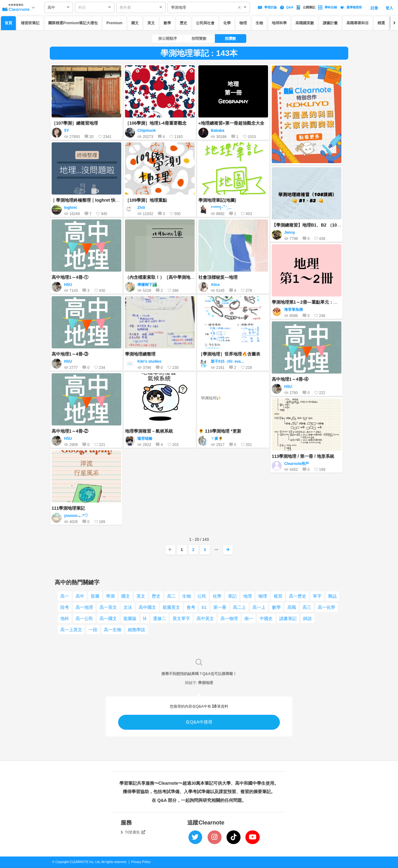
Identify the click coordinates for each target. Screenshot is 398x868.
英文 (151, 23)
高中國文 (147, 607)
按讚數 (230, 39)
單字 (317, 596)
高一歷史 (298, 596)
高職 (292, 607)
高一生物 (113, 630)
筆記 (232, 596)
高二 (171, 596)
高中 (80, 596)
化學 (227, 23)
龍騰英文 (171, 607)
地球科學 (279, 23)
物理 (243, 23)
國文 (135, 23)
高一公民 (84, 618)
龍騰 (95, 596)
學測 (110, 596)
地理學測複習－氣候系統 (149, 431)
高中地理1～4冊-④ (290, 379)
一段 (93, 630)
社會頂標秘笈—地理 (218, 277)
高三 (307, 607)
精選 (381, 23)
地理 (248, 596)
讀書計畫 (330, 23)
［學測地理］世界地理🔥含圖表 (229, 354)
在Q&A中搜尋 (199, 722)
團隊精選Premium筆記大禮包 (73, 23)
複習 (278, 596)
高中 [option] (51, 7)
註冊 (374, 8)
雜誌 (332, 596)
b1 (204, 607)
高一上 (259, 607)
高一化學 (326, 607)
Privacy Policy (141, 862)
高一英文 (108, 607)
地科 (65, 618)
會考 (191, 607)
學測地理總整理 (140, 354)
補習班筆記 (30, 23)
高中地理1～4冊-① (70, 277)
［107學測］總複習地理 (75, 123)
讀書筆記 (288, 618)
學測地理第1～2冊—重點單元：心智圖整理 (313, 302)
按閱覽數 (199, 39)
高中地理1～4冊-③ (70, 354)
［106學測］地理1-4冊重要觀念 (156, 123)
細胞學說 (137, 630)
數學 (167, 23)
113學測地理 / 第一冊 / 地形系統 (303, 456)
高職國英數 (305, 23)
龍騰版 (130, 618)
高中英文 (205, 618)
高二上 (239, 607)
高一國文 (108, 618)
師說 (308, 618)
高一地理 (84, 607)
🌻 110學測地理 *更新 (220, 431)
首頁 (8, 23)
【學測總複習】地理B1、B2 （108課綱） (312, 225)
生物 (259, 23)
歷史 (183, 23)
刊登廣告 (135, 832)
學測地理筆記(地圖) (217, 200)
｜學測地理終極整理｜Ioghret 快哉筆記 (90, 200)
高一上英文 (71, 630)
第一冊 (220, 607)
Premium (114, 23)
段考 (65, 607)
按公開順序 (168, 39)
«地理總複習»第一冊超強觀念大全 (231, 123)
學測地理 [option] (178, 7)
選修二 (160, 618)
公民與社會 (205, 23)
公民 (202, 596)
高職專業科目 (358, 23)
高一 (65, 596)
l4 (145, 618)
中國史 (266, 618)
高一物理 (229, 618)
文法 (128, 607)
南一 (249, 618)
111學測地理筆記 (68, 508)
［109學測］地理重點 (146, 200)
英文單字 (181, 618)
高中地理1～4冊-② (70, 431)
